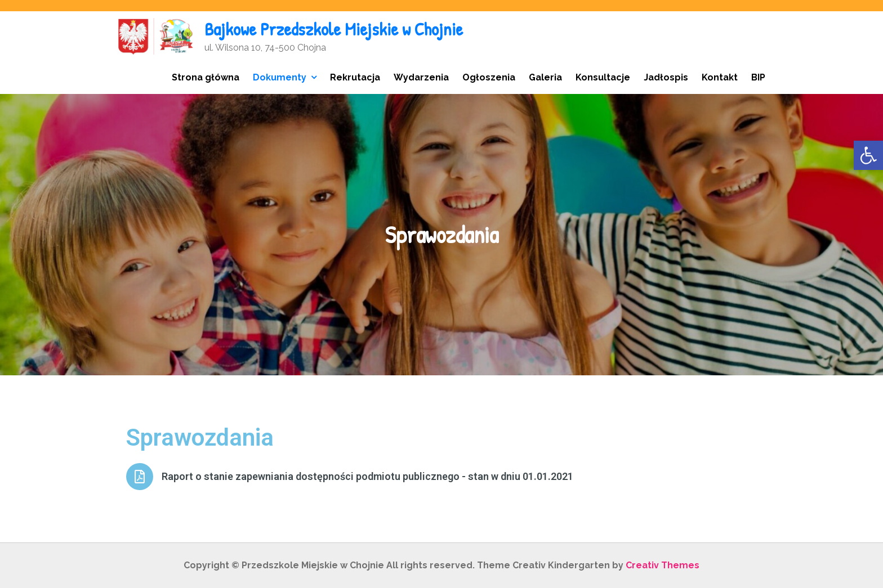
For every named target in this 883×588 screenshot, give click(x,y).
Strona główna (206, 77)
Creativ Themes (663, 565)
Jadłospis (666, 77)
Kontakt (720, 77)
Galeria (545, 77)
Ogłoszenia (489, 77)
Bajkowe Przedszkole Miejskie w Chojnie (334, 29)
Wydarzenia (421, 77)
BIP (758, 77)
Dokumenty (280, 77)
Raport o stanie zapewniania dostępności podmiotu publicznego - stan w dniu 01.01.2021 (367, 476)
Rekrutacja (355, 77)
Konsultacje (603, 77)
